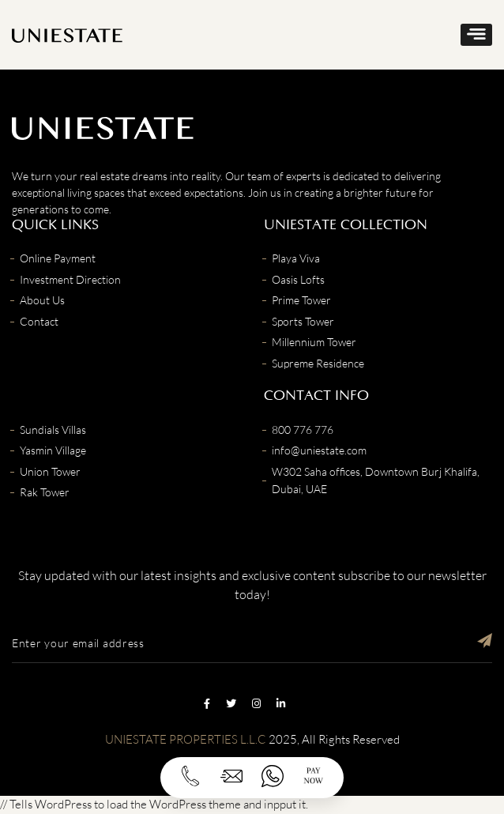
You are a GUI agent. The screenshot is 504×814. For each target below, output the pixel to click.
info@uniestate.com (319, 450)
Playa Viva (296, 258)
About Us (42, 300)
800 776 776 (303, 430)
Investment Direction (70, 279)
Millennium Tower (314, 342)
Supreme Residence (318, 363)
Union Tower (50, 471)
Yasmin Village (53, 450)
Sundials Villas (53, 430)
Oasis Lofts (298, 279)
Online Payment (58, 258)
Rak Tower (45, 492)
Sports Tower (303, 321)
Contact (39, 321)
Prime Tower (301, 300)
